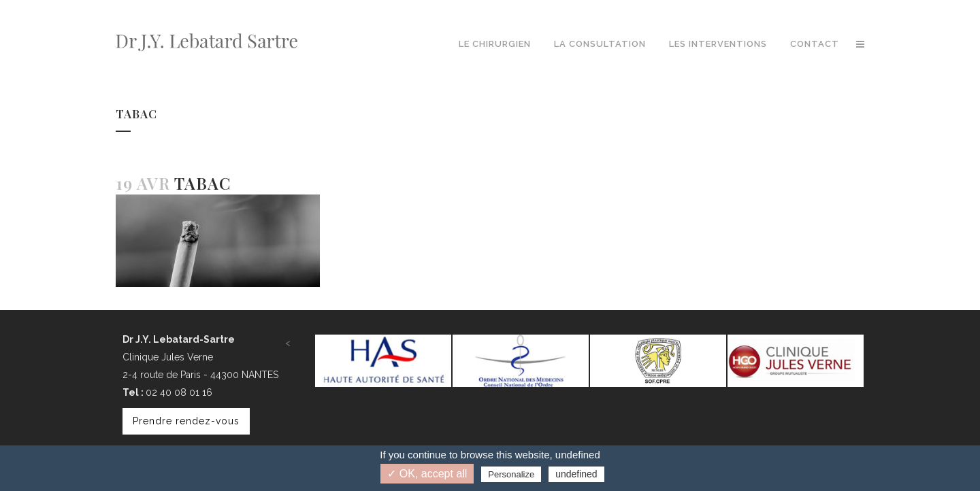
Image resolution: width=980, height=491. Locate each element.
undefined (576, 474)
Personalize (511, 474)
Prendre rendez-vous (186, 421)
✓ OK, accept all (427, 474)
